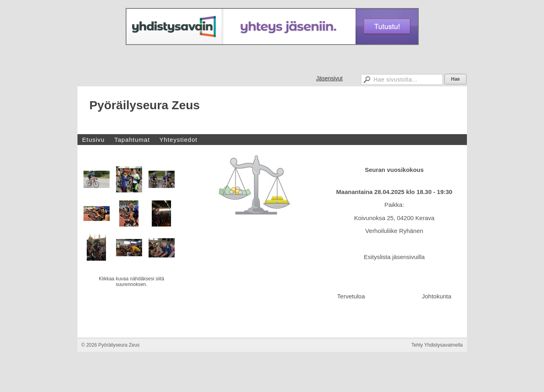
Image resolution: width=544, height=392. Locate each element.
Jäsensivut (329, 78)
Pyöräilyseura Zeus (145, 105)
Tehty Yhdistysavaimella (437, 377)
